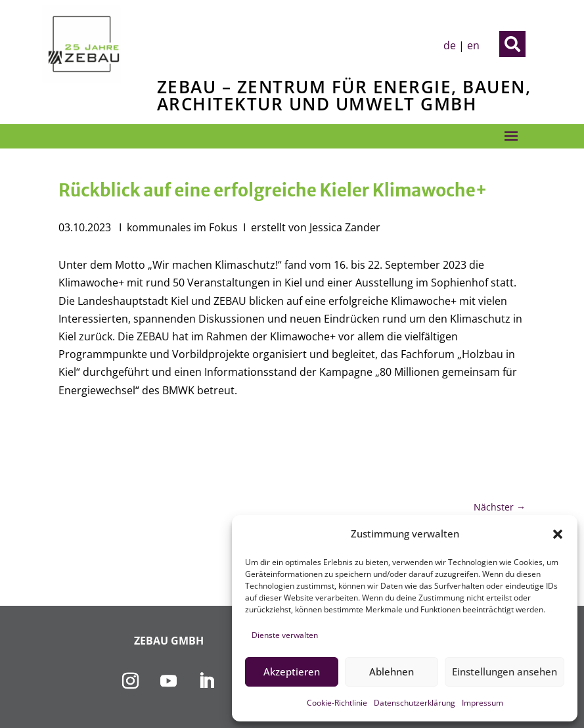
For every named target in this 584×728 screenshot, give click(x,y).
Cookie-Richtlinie (337, 703)
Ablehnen (392, 671)
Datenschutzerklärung (415, 703)
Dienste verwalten (285, 635)
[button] (558, 534)
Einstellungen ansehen (505, 671)
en (473, 45)
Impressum (483, 703)
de (450, 45)
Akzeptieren (292, 671)
